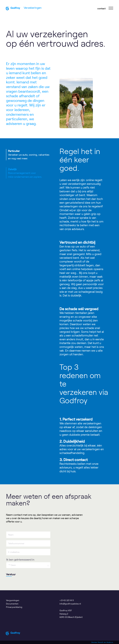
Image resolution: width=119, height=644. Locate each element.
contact (102, 8)
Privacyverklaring (14, 607)
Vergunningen (13, 600)
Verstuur (11, 574)
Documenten (12, 604)
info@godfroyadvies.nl (70, 604)
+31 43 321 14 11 (67, 600)
